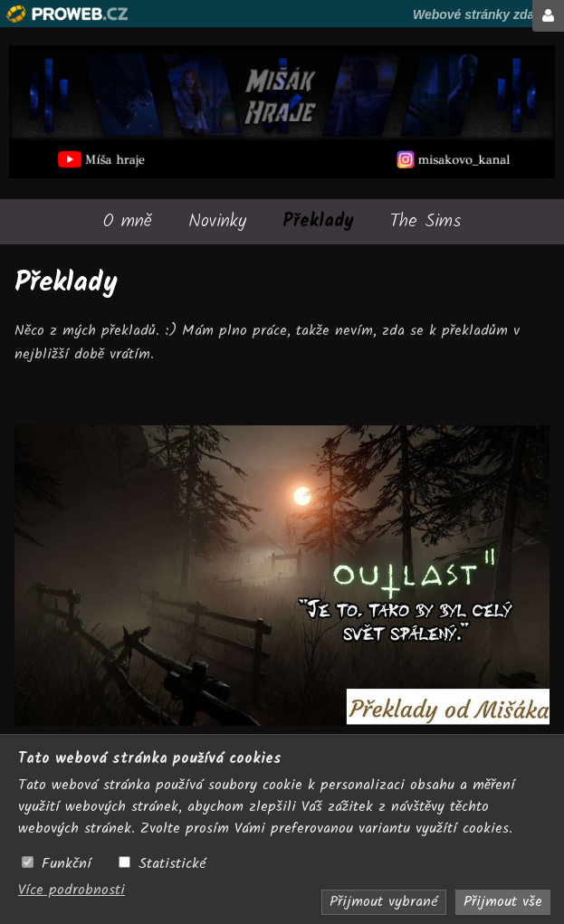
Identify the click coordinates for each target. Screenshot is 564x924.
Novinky (217, 222)
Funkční (67, 864)
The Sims (425, 222)
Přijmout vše (503, 902)
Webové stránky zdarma (485, 14)
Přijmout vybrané (384, 902)
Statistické (172, 864)
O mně (128, 222)
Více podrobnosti (72, 890)
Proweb (67, 14)
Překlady (318, 222)
